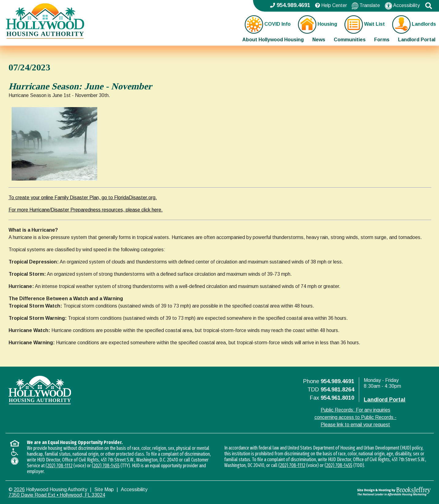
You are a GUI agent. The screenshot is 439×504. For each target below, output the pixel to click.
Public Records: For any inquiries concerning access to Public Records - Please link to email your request (355, 417)
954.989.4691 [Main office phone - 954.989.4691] (290, 5)
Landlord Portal (417, 40)
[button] (429, 6)
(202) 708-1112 (59, 466)
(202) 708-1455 (106, 466)
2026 (19, 489)
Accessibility (402, 6)
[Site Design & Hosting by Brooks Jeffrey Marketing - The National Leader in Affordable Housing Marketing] (378, 491)
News (319, 40)
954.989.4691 (337, 381)
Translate (366, 6)
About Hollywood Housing (273, 40)
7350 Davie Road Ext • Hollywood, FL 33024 (57, 495)
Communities (350, 40)
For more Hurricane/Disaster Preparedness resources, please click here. (86, 210)
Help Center (331, 5)
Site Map (104, 489)
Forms (382, 40)
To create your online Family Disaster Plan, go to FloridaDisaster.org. (83, 198)
